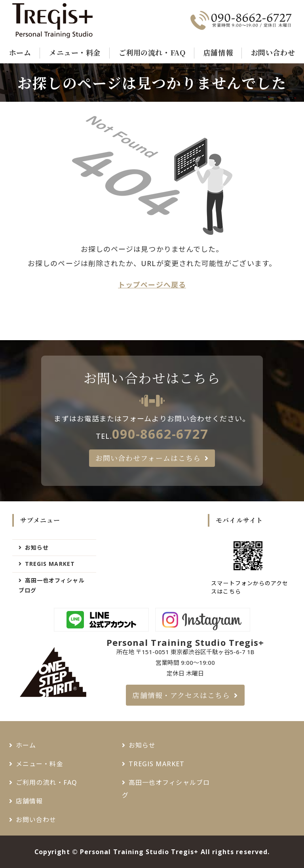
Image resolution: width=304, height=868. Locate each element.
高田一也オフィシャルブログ (52, 585)
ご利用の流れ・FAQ (152, 52)
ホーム (20, 52)
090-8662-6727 (160, 434)
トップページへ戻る (152, 285)
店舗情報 (218, 52)
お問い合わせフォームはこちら (148, 458)
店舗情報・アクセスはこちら (181, 695)
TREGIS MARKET (50, 564)
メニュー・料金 (75, 52)
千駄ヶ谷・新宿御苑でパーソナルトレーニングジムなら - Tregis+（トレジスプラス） (63, 21)
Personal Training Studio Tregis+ (139, 852)
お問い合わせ (273, 52)
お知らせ (37, 547)
